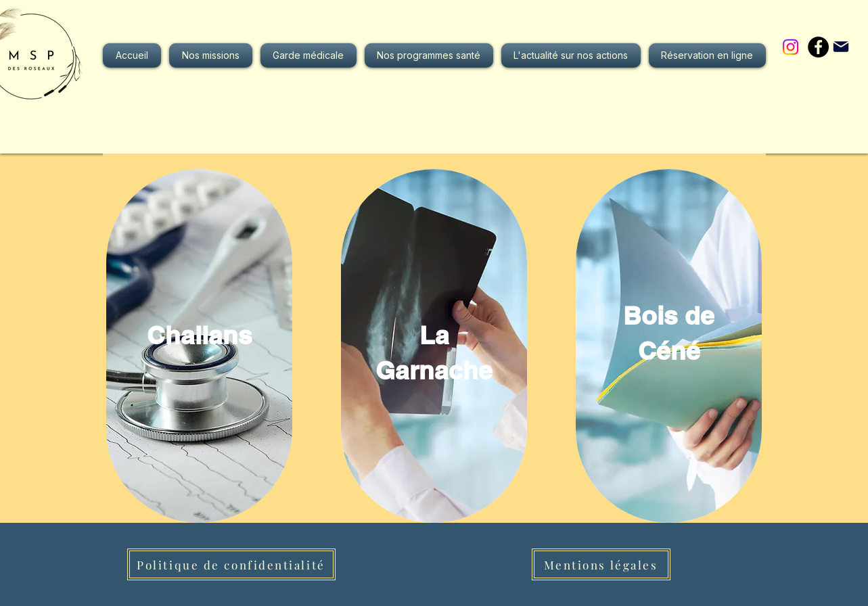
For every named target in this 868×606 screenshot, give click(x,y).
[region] (199, 346)
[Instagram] (791, 47)
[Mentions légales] (601, 564)
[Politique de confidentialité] (231, 564)
